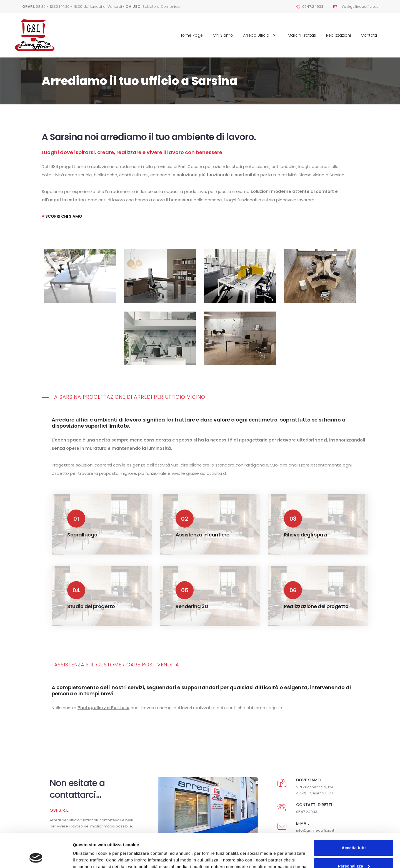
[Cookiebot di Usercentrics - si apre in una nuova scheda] (36, 857)
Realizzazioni (338, 35)
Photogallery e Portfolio (103, 650)
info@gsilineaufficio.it (359, 7)
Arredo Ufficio (260, 35)
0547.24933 (313, 7)
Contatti (369, 35)
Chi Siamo (223, 35)
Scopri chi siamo (62, 159)
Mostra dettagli (88, 857)
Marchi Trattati (302, 35)
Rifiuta (354, 853)
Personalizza (354, 834)
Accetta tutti (354, 816)
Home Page (191, 35)
